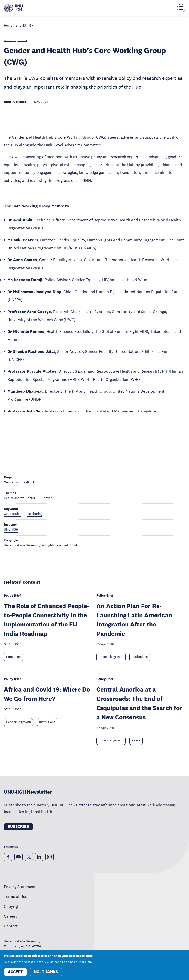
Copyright (12, 906)
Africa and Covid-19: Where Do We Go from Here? (47, 694)
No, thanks (46, 972)
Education (13, 657)
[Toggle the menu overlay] (181, 8)
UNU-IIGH (27, 26)
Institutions (140, 657)
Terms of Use (16, 896)
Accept (15, 972)
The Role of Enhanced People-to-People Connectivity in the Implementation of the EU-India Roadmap (46, 620)
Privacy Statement (20, 887)
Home (8, 26)
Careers (11, 916)
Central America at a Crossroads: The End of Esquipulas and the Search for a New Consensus (139, 703)
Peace (136, 740)
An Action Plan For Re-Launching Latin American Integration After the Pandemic (134, 620)
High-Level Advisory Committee (72, 145)
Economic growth (111, 657)
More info (85, 962)
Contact (11, 926)
